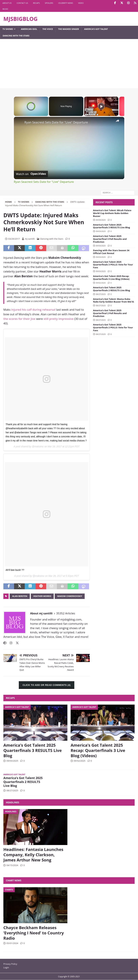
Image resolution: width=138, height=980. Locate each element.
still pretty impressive (59, 319)
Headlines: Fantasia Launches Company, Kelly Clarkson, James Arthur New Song (33, 855)
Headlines (13, 802)
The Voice (48, 29)
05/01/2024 (12, 943)
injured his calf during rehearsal (33, 310)
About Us (7, 3)
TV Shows (8, 29)
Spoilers (49, 3)
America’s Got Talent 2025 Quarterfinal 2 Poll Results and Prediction (110, 313)
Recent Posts (104, 202)
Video (81, 3)
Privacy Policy (10, 964)
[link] (19, 122)
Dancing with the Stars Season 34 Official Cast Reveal (111, 252)
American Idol (29, 29)
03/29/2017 (14, 239)
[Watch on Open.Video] (31, 174)
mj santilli (30, 239)
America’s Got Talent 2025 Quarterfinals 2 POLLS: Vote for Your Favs (113, 327)
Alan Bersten (20, 596)
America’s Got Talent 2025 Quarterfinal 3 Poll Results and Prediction (110, 239)
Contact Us (22, 3)
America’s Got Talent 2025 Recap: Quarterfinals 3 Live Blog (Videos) (111, 278)
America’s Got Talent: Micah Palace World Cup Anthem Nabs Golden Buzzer (112, 213)
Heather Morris (42, 596)
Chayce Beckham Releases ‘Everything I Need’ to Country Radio (34, 933)
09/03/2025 (101, 231)
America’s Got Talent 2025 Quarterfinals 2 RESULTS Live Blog (112, 289)
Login (6, 967)
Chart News (14, 880)
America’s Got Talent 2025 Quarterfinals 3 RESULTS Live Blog (112, 226)
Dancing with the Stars (16, 36)
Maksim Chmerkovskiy (70, 596)
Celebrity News (66, 3)
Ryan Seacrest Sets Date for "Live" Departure (56, 122)
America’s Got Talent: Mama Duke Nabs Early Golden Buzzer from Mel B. (114, 300)
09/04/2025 (101, 220)
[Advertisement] (69, 64)
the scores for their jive (19, 319)
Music (5, 9)
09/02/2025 (101, 283)
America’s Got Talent (96, 29)
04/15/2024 (12, 865)
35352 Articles (66, 613)
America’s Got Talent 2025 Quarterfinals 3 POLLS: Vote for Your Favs (113, 265)
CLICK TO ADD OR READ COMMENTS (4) (46, 685)
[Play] (101, 106)
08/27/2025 (101, 294)
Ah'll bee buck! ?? (15, 570)
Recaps (36, 3)
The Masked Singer (68, 29)
